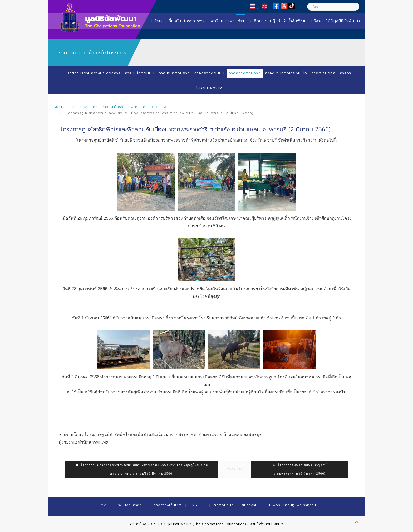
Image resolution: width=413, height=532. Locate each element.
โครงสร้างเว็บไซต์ (167, 505)
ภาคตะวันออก (324, 73)
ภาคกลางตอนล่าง (244, 73)
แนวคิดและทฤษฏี (261, 21)
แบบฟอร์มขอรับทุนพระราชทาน (291, 505)
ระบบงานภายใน (131, 505)
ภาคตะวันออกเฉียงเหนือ (286, 73)
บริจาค (317, 21)
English (198, 505)
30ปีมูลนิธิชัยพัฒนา (343, 21)
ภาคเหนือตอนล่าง (174, 73)
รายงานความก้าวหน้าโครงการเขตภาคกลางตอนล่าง (123, 107)
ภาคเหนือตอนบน (139, 73)
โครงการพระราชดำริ (201, 21)
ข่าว (241, 21)
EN (259, 8)
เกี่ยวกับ (174, 21)
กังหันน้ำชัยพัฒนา (293, 21)
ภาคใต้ (346, 73)
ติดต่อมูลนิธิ (224, 505)
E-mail (103, 505)
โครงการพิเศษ (209, 87)
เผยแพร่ (228, 21)
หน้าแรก (158, 21)
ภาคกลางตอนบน (209, 73)
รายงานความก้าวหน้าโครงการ (94, 73)
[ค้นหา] (333, 7)
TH (246, 8)
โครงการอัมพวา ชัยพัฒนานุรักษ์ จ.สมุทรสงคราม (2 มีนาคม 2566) (300, 469)
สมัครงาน (250, 505)
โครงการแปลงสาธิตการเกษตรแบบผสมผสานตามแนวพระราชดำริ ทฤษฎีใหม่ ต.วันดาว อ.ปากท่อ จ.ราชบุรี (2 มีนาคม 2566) (142, 469)
